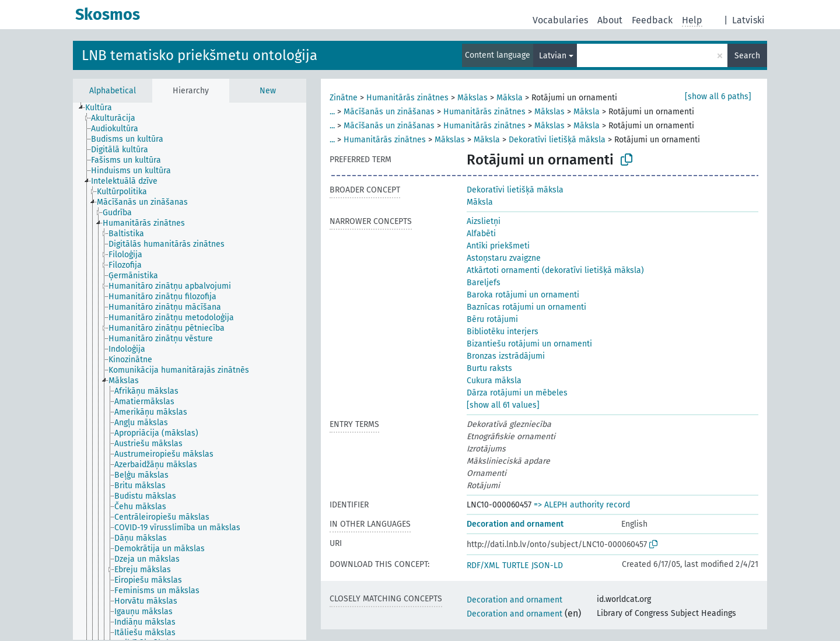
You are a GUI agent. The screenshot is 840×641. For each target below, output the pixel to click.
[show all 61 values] (503, 405)
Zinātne (344, 98)
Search (747, 56)
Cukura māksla (494, 381)
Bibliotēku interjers (503, 332)
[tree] (190, 371)
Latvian (553, 56)
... (332, 112)
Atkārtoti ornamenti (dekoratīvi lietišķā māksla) (555, 270)
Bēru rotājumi (492, 319)
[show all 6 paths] (718, 97)
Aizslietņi (484, 221)
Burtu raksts (489, 368)
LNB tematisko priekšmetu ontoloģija (199, 55)
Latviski (748, 20)
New (268, 91)
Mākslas (473, 98)
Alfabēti (481, 234)
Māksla (510, 98)
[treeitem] (104, 108)
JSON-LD (547, 565)
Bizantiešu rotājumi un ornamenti (529, 344)
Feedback (652, 20)
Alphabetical (113, 91)
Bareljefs (484, 283)
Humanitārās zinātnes (407, 98)
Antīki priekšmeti (498, 246)
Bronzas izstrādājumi (506, 356)
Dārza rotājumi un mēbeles (517, 393)
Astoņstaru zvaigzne (504, 258)
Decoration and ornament (515, 524)
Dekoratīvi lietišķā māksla (557, 140)
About (610, 20)
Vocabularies (560, 20)
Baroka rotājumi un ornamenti (523, 295)
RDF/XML (483, 565)
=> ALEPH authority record (582, 505)
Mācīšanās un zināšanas (389, 112)
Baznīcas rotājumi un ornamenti (526, 307)
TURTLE (515, 565)
